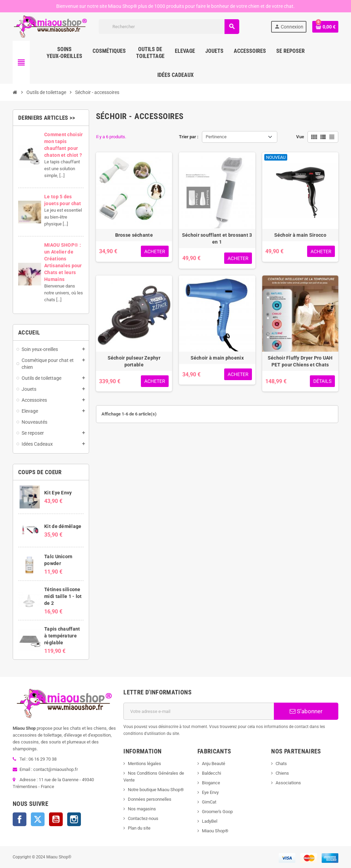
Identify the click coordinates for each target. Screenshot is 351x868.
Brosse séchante (134, 235)
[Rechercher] (169, 27)
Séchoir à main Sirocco (300, 235)
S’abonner (306, 711)
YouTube (56, 819)
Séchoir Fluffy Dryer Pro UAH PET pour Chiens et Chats (300, 361)
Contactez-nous (143, 818)
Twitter (38, 819)
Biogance (211, 783)
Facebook (20, 819)
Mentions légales (144, 764)
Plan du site (139, 828)
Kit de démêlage (63, 526)
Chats (281, 764)
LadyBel (210, 821)
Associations (288, 783)
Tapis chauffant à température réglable (62, 636)
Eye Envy (210, 792)
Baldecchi (211, 773)
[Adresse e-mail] (199, 711)
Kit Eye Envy (58, 493)
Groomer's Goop (217, 812)
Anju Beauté (214, 764)
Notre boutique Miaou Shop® (156, 790)
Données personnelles (150, 799)
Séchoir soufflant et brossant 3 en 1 (217, 238)
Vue (300, 137)
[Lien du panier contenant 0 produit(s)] (325, 27)
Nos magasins (142, 809)
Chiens (282, 773)
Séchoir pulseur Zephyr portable (134, 361)
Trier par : (189, 137)
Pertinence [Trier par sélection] (216, 137)
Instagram (74, 819)
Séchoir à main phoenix (217, 358)
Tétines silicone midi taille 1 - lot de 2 (63, 596)
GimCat (209, 802)
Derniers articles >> (47, 118)
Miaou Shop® (215, 831)
